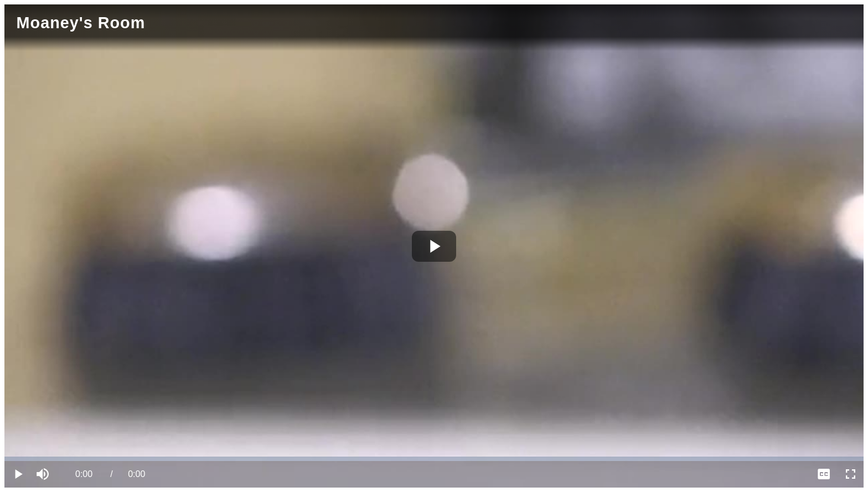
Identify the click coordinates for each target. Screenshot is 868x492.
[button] (44, 474)
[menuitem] (824, 474)
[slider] (434, 459)
